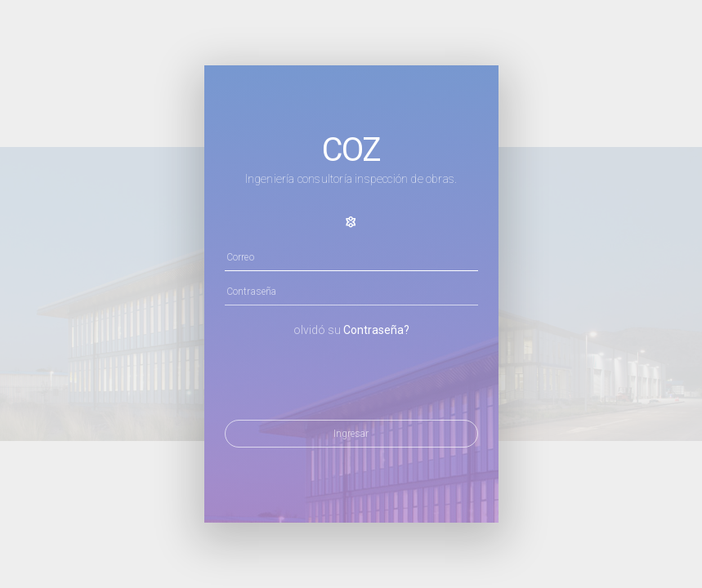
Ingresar (351, 434)
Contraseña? (376, 330)
